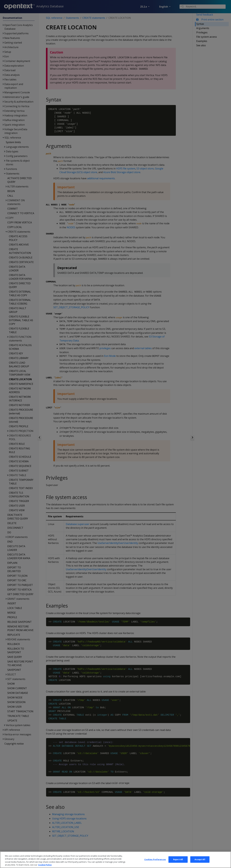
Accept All (200, 863)
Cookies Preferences (155, 863)
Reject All (178, 863)
